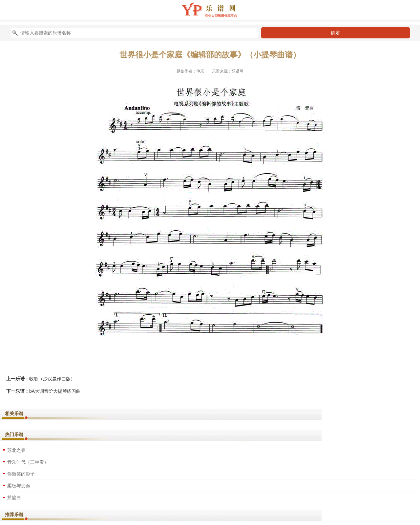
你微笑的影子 (21, 474)
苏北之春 (16, 450)
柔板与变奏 (19, 486)
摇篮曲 (14, 497)
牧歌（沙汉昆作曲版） (52, 379)
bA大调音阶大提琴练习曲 (55, 391)
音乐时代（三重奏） (28, 462)
